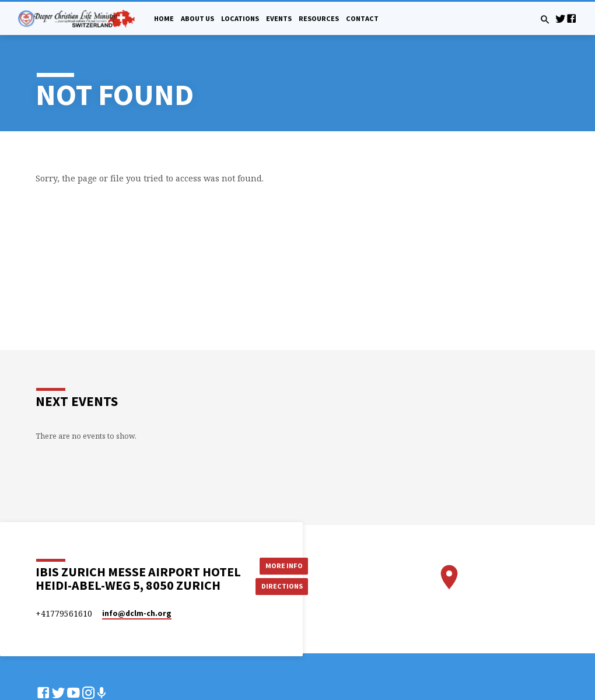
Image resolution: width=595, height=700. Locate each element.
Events (279, 18)
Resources (319, 18)
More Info (282, 565)
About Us (197, 18)
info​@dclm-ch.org (137, 613)
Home (164, 18)
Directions (282, 586)
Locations (240, 18)
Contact (362, 18)
